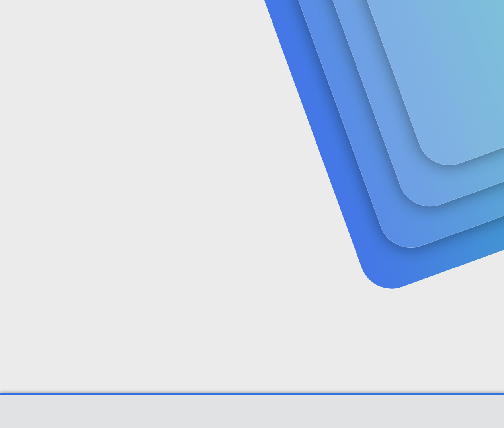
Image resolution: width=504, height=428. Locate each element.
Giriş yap (396, 62)
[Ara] (347, 16)
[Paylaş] (468, 194)
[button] (195, 16)
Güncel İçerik (225, 16)
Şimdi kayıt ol (451, 62)
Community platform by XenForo (252, 415)
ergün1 (31, 177)
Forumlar (170, 16)
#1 (478, 194)
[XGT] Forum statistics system (252, 421)
